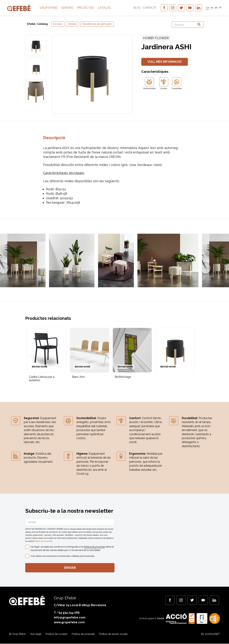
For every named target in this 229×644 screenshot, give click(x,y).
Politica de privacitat (43, 541)
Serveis (78, 9)
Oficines (72, 24)
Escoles (58, 24)
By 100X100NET (210, 635)
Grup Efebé (59, 9)
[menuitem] (206, 9)
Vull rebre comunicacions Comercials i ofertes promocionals (63, 556)
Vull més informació (166, 62)
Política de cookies (57, 635)
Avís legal (36, 635)
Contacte (148, 9)
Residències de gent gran (97, 24)
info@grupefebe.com (70, 618)
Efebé (31, 24)
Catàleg (115, 9)
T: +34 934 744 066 (67, 613)
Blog (135, 9)
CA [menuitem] (206, 9)
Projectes (96, 9)
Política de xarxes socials (113, 635)
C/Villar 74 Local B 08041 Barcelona (80, 606)
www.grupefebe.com (69, 623)
